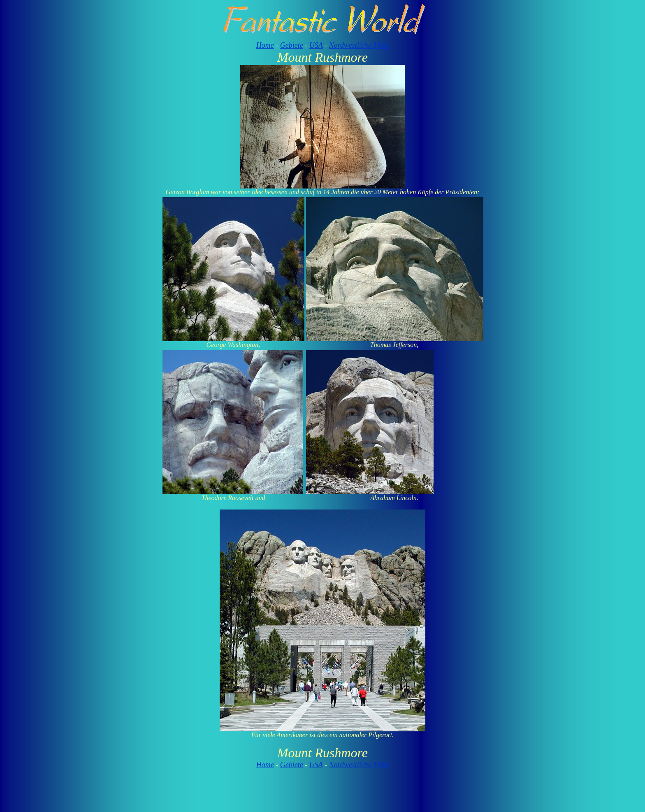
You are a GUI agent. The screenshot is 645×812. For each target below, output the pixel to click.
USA (316, 45)
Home (265, 45)
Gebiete (292, 45)
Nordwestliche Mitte (359, 45)
